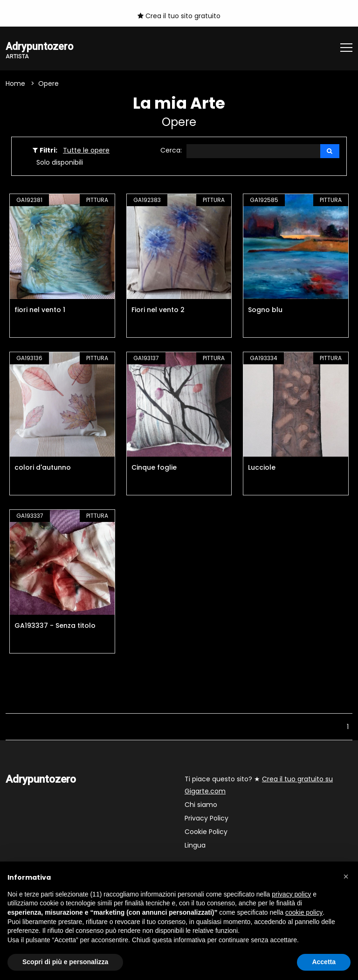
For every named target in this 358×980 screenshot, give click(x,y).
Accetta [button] (324, 962)
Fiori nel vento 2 (158, 310)
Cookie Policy (206, 832)
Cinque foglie (154, 468)
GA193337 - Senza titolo (55, 626)
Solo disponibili (60, 163)
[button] (346, 876)
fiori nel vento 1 (40, 310)
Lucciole (262, 468)
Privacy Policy (207, 819)
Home (15, 84)
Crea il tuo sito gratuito (179, 16)
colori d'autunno (43, 468)
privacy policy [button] (291, 894)
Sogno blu (265, 310)
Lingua (195, 846)
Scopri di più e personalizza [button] (65, 962)
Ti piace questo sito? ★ (259, 785)
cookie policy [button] (304, 912)
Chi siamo (201, 805)
